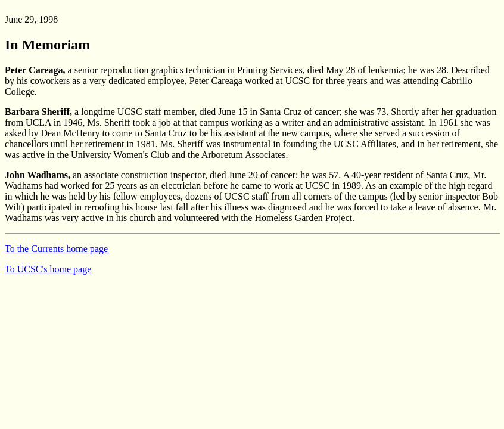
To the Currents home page (56, 249)
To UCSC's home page (48, 269)
